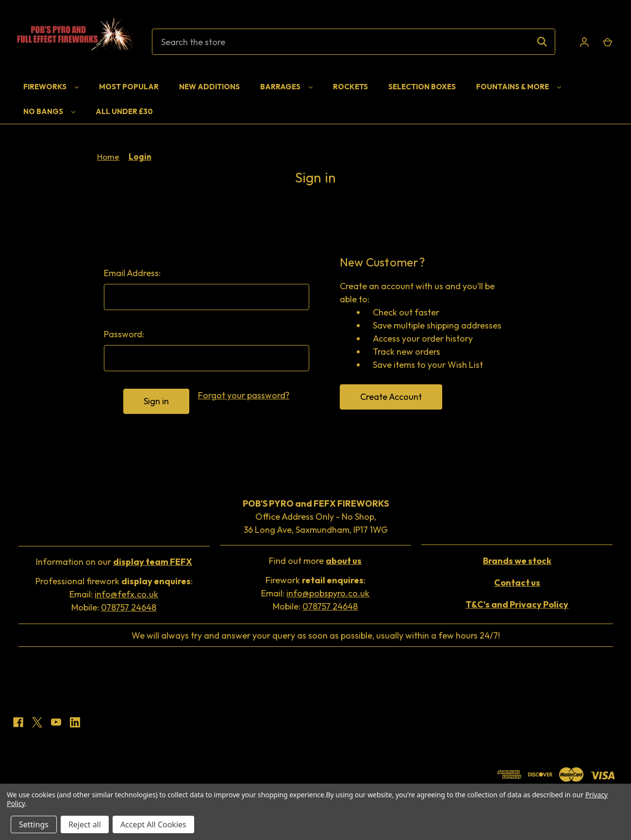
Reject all (85, 824)
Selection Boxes (422, 87)
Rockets (350, 87)
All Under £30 (124, 111)
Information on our (114, 562)
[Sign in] (584, 42)
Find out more (315, 561)
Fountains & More (519, 87)
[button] (114, 563)
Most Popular (129, 87)
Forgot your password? (244, 395)
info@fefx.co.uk (126, 594)
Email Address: (132, 273)
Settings (34, 824)
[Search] (542, 42)
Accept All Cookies (153, 824)
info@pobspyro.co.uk (328, 593)
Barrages (286, 87)
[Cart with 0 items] (607, 42)
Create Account (391, 397)
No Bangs (49, 111)
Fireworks (51, 87)
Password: (124, 334)
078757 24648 (129, 607)
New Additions (209, 87)
